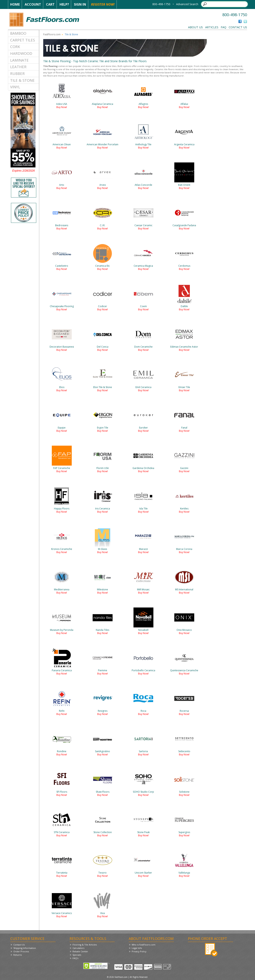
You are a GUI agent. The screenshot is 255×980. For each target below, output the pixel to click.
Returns (18, 955)
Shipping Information (25, 948)
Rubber (17, 73)
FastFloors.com (52, 34)
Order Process (21, 951)
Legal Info (137, 948)
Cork (15, 47)
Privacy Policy (139, 951)
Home (15, 4)
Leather (18, 67)
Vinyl (15, 87)
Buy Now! (62, 107)
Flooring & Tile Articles (85, 945)
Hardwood (21, 53)
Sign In (80, 4)
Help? (64, 4)
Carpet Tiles (23, 40)
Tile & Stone (22, 80)
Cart (50, 4)
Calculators (78, 948)
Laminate (19, 60)
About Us (195, 27)
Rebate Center (80, 951)
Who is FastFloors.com (144, 945)
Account (33, 4)
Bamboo (18, 33)
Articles (212, 27)
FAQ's (75, 958)
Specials (77, 955)
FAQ (224, 27)
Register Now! (103, 4)
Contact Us (238, 27)
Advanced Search (187, 4)
